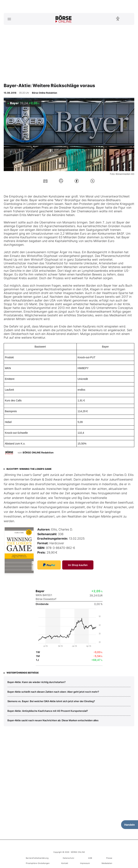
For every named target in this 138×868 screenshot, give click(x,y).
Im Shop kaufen (78, 565)
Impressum (85, 863)
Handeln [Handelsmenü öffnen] (130, 825)
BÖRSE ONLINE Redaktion (38, 452)
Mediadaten (107, 863)
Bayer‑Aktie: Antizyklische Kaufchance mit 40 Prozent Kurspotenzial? (48, 711)
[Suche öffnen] (129, 19)
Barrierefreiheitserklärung (37, 858)
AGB (90, 858)
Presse (109, 858)
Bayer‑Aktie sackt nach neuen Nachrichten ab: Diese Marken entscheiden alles (53, 720)
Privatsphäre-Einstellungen (38, 863)
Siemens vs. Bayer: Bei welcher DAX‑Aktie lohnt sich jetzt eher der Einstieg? (51, 701)
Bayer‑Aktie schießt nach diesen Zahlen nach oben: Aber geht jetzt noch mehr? (53, 692)
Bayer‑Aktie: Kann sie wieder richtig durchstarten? (36, 682)
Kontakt (65, 863)
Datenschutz (68, 858)
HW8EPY (83, 368)
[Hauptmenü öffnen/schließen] (9, 19)
